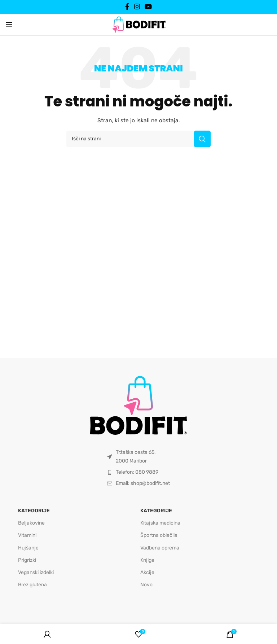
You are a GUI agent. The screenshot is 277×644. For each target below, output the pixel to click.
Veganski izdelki (36, 572)
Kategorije (34, 511)
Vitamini (27, 535)
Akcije (147, 572)
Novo (146, 585)
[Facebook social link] (127, 7)
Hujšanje (28, 548)
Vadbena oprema (160, 548)
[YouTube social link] (148, 7)
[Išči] (138, 139)
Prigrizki (27, 560)
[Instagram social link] (137, 7)
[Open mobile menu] (9, 25)
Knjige (147, 560)
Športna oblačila (159, 535)
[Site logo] (138, 24)
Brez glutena (32, 585)
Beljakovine (31, 523)
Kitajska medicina (160, 523)
